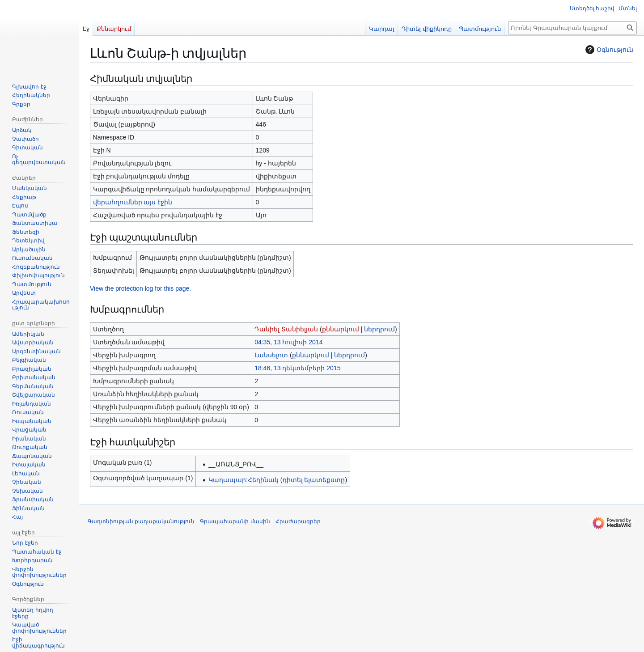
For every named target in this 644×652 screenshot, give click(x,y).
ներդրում (379, 329)
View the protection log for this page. (140, 288)
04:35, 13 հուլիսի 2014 (288, 342)
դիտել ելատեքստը (314, 480)
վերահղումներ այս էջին (133, 202)
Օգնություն (608, 50)
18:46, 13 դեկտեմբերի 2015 (297, 368)
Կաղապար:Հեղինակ (244, 480)
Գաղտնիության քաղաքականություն (141, 521)
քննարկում (341, 329)
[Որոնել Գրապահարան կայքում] (572, 28)
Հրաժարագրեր (298, 521)
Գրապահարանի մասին (235, 521)
